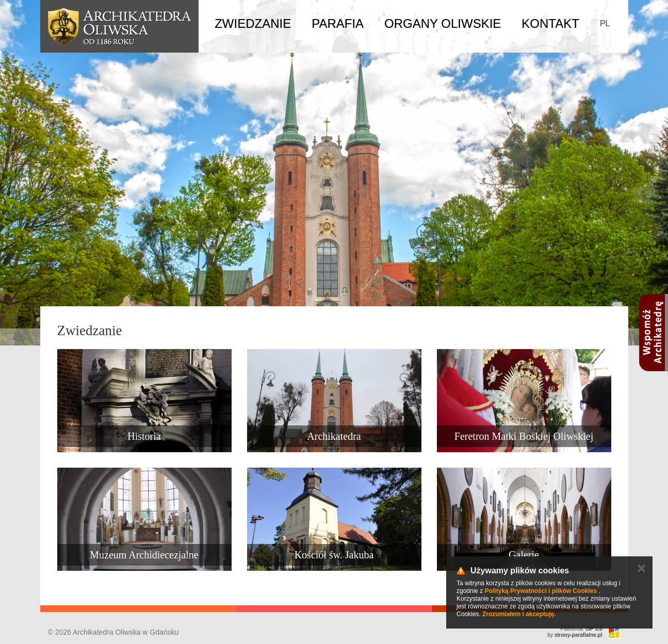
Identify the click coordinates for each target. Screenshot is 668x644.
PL (605, 23)
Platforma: (582, 629)
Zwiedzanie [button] (253, 23)
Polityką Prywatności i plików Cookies (541, 591)
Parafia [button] (338, 23)
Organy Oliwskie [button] (443, 23)
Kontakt (550, 23)
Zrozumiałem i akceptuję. (519, 614)
